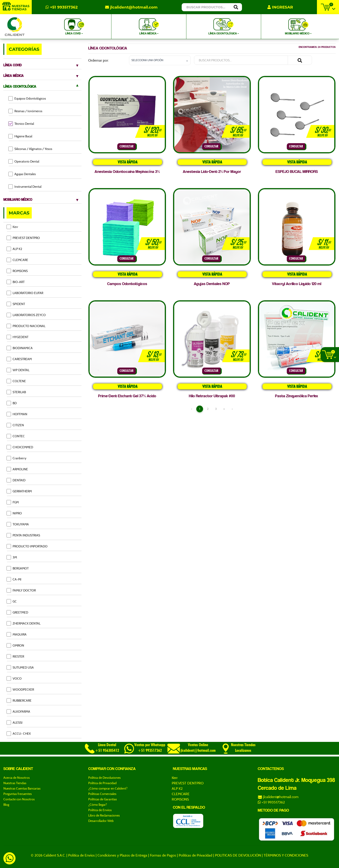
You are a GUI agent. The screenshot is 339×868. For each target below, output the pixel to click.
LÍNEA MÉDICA (149, 26)
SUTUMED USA (20, 667)
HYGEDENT (18, 337)
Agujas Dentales (22, 174)
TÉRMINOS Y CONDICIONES (286, 855)
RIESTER (16, 656)
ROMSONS (17, 271)
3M (12, 557)
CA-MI (14, 579)
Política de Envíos (81, 855)
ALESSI (15, 722)
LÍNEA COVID (74, 26)
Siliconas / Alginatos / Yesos (31, 149)
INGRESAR (280, 7)
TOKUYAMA (18, 524)
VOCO (14, 678)
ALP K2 (15, 249)
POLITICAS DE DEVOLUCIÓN (238, 855)
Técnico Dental (21, 124)
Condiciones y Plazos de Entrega (122, 855)
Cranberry (17, 458)
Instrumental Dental (25, 186)
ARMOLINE (17, 469)
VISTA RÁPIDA (127, 162)
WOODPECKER (20, 689)
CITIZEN (15, 425)
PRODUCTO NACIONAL (26, 326)
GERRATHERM (19, 491)
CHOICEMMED (20, 447)
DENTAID (16, 480)
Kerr (13, 227)
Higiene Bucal (20, 136)
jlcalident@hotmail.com (131, 7)
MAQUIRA (17, 634)
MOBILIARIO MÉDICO (298, 26)
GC (12, 601)
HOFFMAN (17, 414)
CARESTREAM (19, 359)
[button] (160, 60)
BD (12, 403)
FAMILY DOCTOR (21, 590)
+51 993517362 (62, 7)
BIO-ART (16, 282)
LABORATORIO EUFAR (25, 293)
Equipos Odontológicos (27, 98)
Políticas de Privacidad (195, 855)
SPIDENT (16, 304)
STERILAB (16, 392)
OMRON (16, 645)
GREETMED (18, 612)
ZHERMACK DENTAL (24, 623)
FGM (13, 502)
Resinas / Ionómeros (26, 111)
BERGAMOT (18, 568)
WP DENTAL (18, 370)
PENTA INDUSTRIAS (24, 535)
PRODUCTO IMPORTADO (27, 546)
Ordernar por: (98, 60)
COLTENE (16, 381)
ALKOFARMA (19, 711)
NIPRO (14, 513)
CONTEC (16, 436)
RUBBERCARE (19, 700)
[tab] (42, 64)
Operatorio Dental (24, 161)
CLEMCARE (18, 260)
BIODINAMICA (20, 348)
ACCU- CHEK (19, 733)
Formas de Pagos (163, 855)
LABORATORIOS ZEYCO (26, 315)
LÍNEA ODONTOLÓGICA (223, 26)
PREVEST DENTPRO (23, 238)
